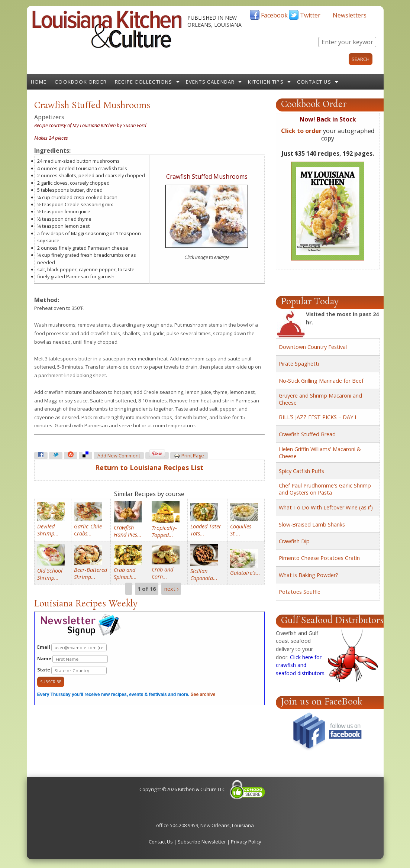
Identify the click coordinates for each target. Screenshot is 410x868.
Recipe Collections (144, 82)
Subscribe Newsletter (202, 842)
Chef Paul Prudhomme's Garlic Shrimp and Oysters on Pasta (325, 489)
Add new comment (119, 456)
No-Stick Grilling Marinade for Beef (321, 381)
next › (171, 589)
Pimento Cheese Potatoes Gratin (319, 558)
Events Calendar (210, 82)
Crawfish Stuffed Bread (307, 434)
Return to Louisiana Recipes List (149, 467)
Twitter (310, 15)
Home (39, 82)
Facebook (274, 15)
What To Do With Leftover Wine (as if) (326, 507)
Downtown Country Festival (313, 347)
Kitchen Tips (266, 82)
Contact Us (314, 82)
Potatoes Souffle (300, 592)
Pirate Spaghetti (299, 364)
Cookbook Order (81, 82)
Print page (189, 456)
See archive (203, 694)
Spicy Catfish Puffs (301, 471)
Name (72, 659)
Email (72, 647)
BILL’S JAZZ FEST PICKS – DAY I (317, 417)
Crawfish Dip (294, 541)
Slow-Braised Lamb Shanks (312, 524)
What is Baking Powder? (309, 575)
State (72, 671)
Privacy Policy (246, 842)
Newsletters (350, 15)
